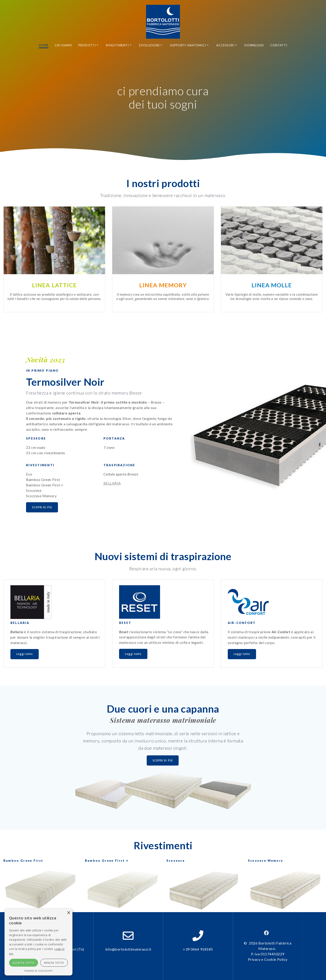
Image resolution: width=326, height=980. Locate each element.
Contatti (279, 45)
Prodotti (87, 45)
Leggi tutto (25, 654)
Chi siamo (64, 45)
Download (254, 45)
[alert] (38, 942)
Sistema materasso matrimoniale (163, 721)
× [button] (68, 913)
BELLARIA (112, 483)
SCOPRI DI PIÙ (42, 507)
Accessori (225, 45)
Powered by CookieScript (38, 971)
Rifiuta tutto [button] (54, 963)
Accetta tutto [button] (23, 963)
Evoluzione (150, 45)
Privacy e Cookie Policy (268, 959)
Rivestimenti (117, 45)
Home (44, 45)
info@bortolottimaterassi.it (128, 949)
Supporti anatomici (188, 45)
